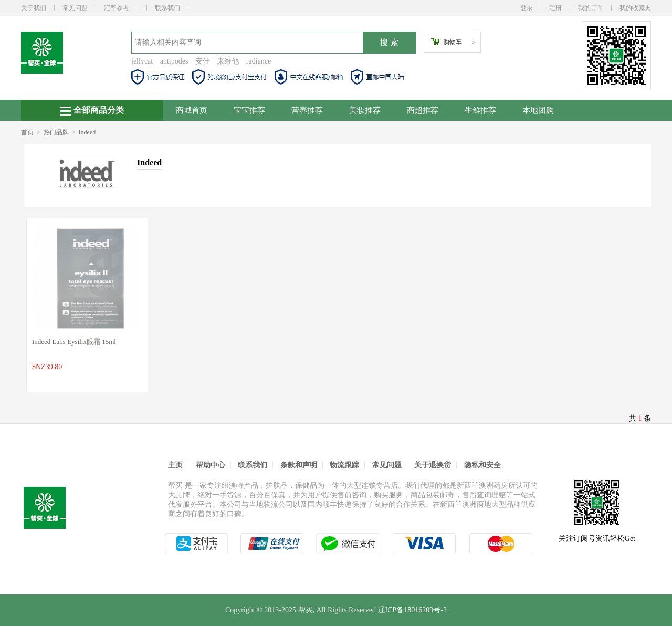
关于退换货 (433, 465)
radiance (259, 61)
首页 (27, 132)
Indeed (87, 132)
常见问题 (75, 8)
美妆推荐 (365, 110)
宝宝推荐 (249, 110)
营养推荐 (307, 110)
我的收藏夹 (635, 8)
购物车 (453, 42)
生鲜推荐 (480, 110)
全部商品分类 (92, 111)
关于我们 (34, 8)
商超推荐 (423, 110)
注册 (555, 8)
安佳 (203, 61)
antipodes (174, 61)
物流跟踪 (344, 465)
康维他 (228, 61)
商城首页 (192, 110)
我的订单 (591, 8)
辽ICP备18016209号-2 (412, 610)
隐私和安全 (482, 465)
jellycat (142, 61)
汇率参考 (121, 8)
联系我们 (172, 8)
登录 (527, 8)
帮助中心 (211, 465)
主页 (175, 465)
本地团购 (538, 110)
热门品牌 (56, 132)
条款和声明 (299, 465)
